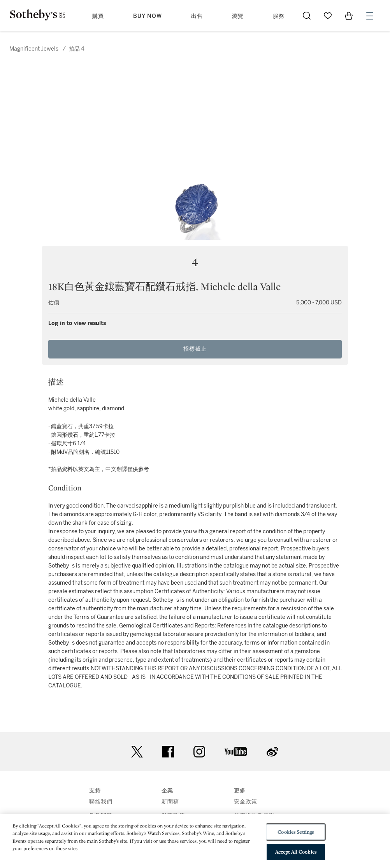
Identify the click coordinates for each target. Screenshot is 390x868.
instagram (199, 752)
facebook (168, 752)
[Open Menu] (370, 16)
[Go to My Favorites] (328, 16)
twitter (137, 752)
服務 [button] (279, 16)
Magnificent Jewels (34, 49)
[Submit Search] (307, 16)
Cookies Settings (296, 832)
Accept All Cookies (296, 852)
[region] (195, 841)
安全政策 (246, 802)
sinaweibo (272, 752)
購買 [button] (98, 16)
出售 (197, 16)
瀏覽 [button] (238, 16)
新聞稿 (170, 802)
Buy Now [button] (148, 16)
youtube (236, 752)
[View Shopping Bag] (349, 16)
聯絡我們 (101, 802)
